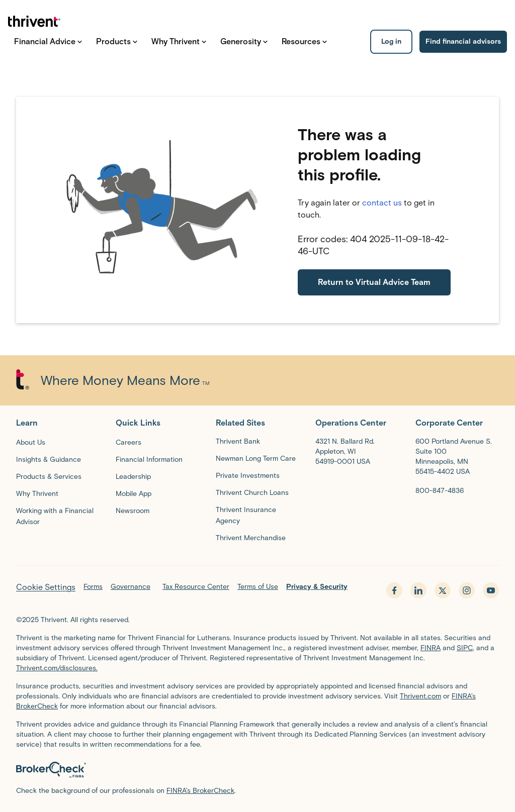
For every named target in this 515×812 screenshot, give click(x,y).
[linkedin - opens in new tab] (418, 590)
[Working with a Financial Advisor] (58, 516)
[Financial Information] (149, 459)
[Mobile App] (134, 493)
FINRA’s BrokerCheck (200, 791)
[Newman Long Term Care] (256, 458)
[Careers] (128, 442)
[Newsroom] (133, 511)
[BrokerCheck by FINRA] (257, 770)
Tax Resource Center (196, 587)
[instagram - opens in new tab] (467, 590)
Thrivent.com (420, 696)
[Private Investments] (248, 475)
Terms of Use (258, 587)
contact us (382, 203)
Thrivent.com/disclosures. (57, 668)
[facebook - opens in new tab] (394, 590)
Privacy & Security (317, 587)
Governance (131, 587)
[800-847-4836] (440, 490)
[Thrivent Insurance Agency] (257, 515)
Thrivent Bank (238, 441)
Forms (93, 587)
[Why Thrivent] (37, 493)
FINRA (431, 648)
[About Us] (31, 442)
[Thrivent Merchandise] (251, 538)
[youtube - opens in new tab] (491, 590)
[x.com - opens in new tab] (443, 590)
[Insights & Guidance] (49, 459)
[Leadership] (133, 476)
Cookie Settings (46, 587)
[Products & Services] (49, 476)
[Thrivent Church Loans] (252, 492)
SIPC (465, 648)
